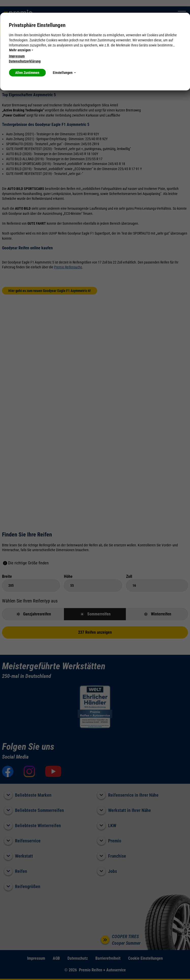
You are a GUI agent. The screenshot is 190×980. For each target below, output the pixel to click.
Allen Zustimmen (27, 73)
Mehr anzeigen (21, 50)
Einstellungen (64, 73)
